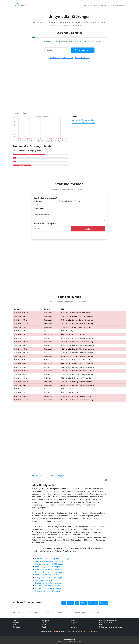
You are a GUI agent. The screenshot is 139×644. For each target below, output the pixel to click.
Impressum (71, 641)
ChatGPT (16, 623)
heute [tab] (17, 113)
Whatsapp (74, 627)
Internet (39, 201)
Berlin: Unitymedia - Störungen (48, 567)
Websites (122, 5)
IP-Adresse (103, 625)
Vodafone (104, 603)
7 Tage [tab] (24, 113)
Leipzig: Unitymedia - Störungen (48, 588)
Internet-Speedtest (106, 623)
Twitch (44, 627)
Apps (85, 5)
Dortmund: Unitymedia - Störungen (49, 586)
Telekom (84, 603)
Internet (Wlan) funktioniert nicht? (83, 120)
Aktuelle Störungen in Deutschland (61, 58)
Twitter (73, 621)
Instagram (45, 621)
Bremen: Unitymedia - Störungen (48, 575)
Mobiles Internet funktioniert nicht (111, 627)
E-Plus (70, 603)
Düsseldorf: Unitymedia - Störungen (50, 572)
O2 (77, 603)
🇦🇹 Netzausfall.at (47, 631)
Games (90, 5)
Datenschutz (62, 641)
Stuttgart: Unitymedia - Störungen (49, 577)
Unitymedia (93, 603)
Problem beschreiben (82, 58)
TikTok (44, 625)
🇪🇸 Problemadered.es (91, 631)
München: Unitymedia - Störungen (49, 561)
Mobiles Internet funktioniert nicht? (84, 123)
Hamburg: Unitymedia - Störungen (49, 564)
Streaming (114, 5)
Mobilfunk (40, 208)
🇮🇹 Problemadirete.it (75, 631)
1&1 (64, 603)
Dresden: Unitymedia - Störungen (49, 583)
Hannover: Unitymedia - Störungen (49, 580)
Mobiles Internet (66, 201)
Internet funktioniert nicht (108, 621)
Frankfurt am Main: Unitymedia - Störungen (53, 558)
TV (37, 205)
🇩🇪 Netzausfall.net (60, 631)
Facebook (16, 627)
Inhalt (103, 480)
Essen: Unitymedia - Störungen (47, 591)
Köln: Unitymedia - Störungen (47, 569)
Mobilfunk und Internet (102, 5)
